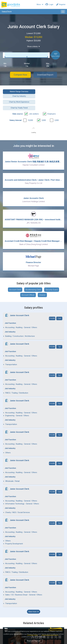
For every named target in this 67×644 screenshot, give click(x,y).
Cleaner (42, 285)
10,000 (30, 110)
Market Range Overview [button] (17, 92)
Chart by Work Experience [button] (17, 97)
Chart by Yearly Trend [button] (50, 97)
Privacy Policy (32, 634)
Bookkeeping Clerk (33, 280)
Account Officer (28, 285)
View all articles (33, 615)
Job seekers (34, 103)
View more (34, 484)
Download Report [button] (46, 75)
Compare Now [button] (20, 75)
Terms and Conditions (50, 634)
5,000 (44, 110)
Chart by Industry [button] (50, 92)
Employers (52, 103)
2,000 (57, 110)
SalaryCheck (7, 12)
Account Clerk (15, 280)
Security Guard (52, 280)
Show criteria (34, 46)
